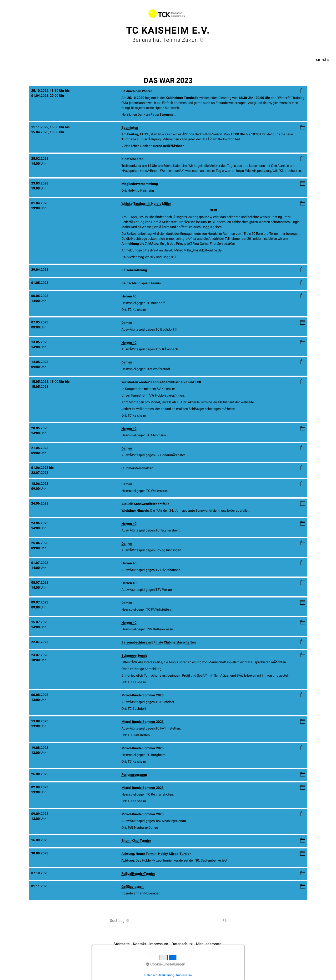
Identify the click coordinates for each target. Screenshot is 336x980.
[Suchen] (225, 921)
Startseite (122, 944)
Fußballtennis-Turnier (138, 873)
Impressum (159, 944)
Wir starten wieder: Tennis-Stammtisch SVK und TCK (161, 382)
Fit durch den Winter (137, 91)
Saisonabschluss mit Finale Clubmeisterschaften (159, 642)
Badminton (130, 128)
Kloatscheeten (133, 159)
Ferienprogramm (134, 775)
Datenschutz (182, 944)
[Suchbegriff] (168, 921)
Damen (127, 323)
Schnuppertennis (134, 655)
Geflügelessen (133, 887)
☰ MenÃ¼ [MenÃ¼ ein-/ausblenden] (320, 60)
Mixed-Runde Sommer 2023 (143, 695)
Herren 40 (129, 296)
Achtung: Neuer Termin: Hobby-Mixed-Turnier (156, 854)
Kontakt (139, 944)
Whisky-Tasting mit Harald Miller (146, 204)
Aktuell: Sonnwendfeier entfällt (145, 504)
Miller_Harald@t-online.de (203, 250)
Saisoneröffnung (134, 270)
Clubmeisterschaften (137, 468)
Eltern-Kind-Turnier (136, 841)
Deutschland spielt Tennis (141, 283)
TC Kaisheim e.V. (168, 30)
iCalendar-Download (303, 91)
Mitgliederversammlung (140, 184)
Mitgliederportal (209, 944)
